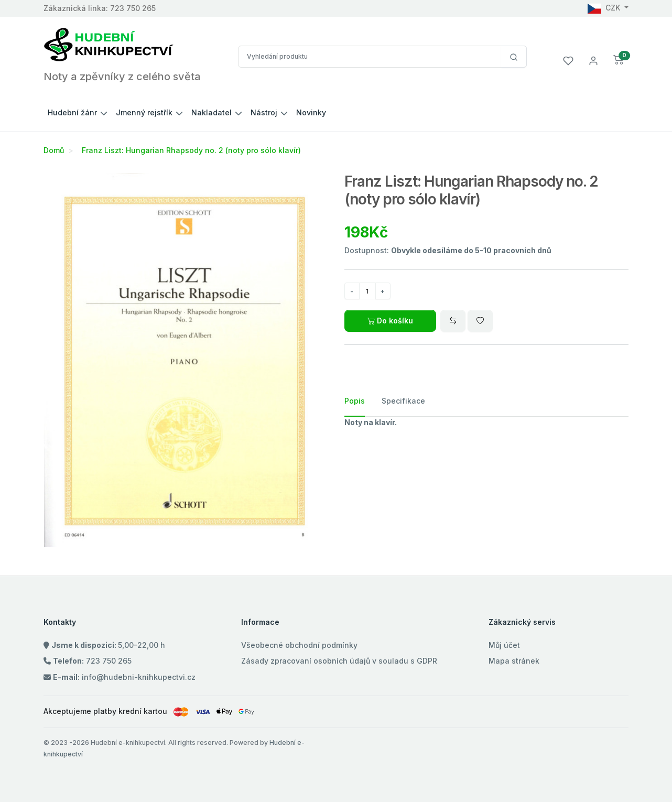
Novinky (311, 112)
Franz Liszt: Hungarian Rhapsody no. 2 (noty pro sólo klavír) (191, 150)
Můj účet (504, 645)
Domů (54, 150)
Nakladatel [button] (212, 112)
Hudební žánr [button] (72, 112)
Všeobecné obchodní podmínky (299, 645)
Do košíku (390, 321)
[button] (619, 60)
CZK (605, 8)
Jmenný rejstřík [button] (144, 112)
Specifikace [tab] (403, 401)
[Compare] (453, 321)
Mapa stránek (514, 661)
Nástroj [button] (264, 112)
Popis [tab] (355, 401)
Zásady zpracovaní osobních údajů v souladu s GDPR (339, 661)
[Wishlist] (480, 321)
